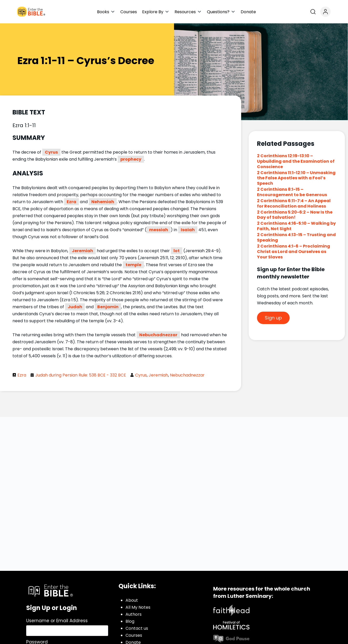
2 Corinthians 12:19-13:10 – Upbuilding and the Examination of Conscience (296, 161)
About (132, 600)
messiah (159, 230)
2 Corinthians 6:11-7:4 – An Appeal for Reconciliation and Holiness (294, 203)
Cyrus (51, 152)
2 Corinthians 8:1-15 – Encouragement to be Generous (292, 192)
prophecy (131, 159)
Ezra (71, 202)
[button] (106, 12)
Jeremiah (82, 251)
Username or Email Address (57, 621)
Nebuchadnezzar (158, 335)
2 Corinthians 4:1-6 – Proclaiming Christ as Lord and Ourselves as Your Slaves (294, 252)
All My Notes (138, 607)
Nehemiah (103, 202)
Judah (75, 307)
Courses (134, 635)
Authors (134, 614)
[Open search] (313, 12)
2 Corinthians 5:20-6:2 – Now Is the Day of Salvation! (295, 215)
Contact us (137, 628)
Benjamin (108, 307)
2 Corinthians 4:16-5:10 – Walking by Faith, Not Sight (296, 226)
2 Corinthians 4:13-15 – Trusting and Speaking (296, 237)
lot (177, 251)
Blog (130, 621)
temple (133, 265)
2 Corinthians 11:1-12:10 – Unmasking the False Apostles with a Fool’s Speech (296, 178)
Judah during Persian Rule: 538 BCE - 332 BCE (81, 375)
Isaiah (188, 230)
